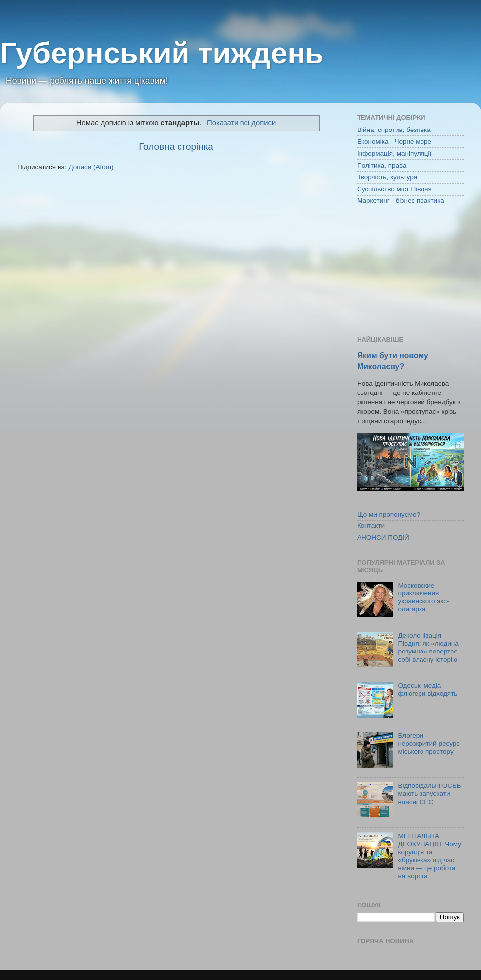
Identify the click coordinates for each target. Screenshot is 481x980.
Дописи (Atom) (91, 167)
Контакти (371, 526)
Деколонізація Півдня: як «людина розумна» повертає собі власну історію (428, 648)
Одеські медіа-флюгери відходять (427, 689)
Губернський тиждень (162, 53)
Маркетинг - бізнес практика (401, 201)
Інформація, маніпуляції (394, 154)
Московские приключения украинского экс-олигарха (423, 597)
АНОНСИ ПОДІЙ (383, 538)
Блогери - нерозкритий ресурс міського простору (429, 744)
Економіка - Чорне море (394, 142)
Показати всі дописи (241, 123)
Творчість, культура (387, 177)
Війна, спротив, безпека (394, 130)
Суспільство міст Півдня (394, 189)
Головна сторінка (176, 147)
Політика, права (382, 165)
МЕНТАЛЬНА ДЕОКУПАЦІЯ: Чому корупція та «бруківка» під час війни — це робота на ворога (429, 856)
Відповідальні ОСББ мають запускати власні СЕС (429, 794)
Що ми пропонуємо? (389, 514)
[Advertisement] (410, 271)
